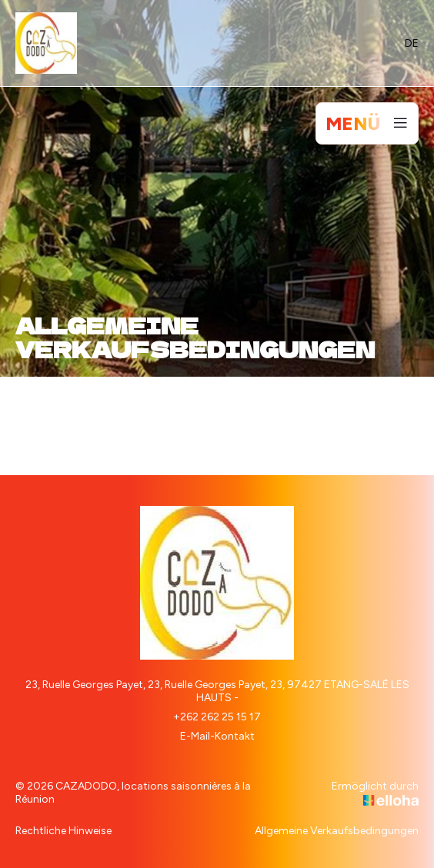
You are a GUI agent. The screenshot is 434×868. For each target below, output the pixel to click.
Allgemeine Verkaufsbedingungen (337, 831)
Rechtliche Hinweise (63, 831)
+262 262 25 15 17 (217, 717)
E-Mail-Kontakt (217, 736)
